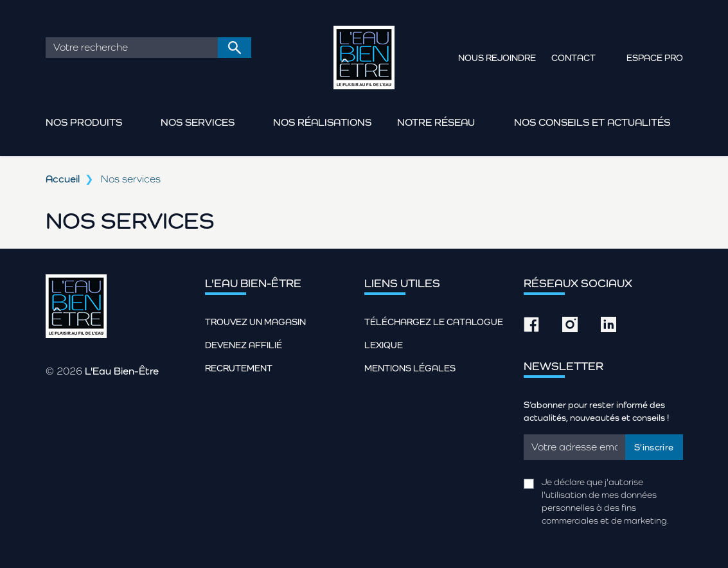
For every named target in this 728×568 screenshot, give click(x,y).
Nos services (198, 122)
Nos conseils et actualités (592, 122)
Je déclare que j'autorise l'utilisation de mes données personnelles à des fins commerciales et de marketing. (605, 501)
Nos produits (84, 122)
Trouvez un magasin (255, 322)
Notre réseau (436, 122)
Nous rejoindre (497, 58)
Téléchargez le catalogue (434, 322)
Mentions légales (410, 368)
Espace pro (655, 58)
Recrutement (239, 368)
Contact (573, 58)
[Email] (575, 447)
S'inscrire (654, 447)
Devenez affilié (244, 345)
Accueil (63, 179)
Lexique (384, 345)
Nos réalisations (322, 122)
